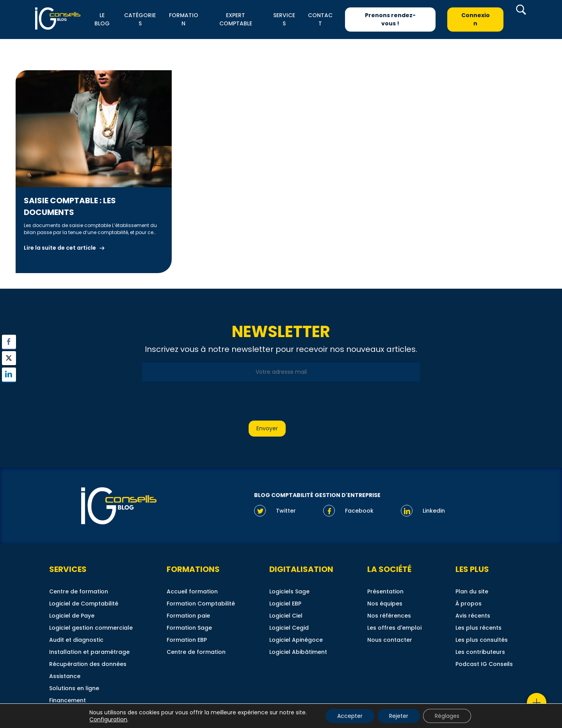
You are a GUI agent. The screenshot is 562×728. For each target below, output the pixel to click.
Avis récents (473, 616)
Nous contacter (390, 640)
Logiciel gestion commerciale (91, 628)
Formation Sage (189, 628)
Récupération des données (88, 664)
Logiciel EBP (285, 604)
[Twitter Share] (9, 358)
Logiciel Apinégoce (296, 640)
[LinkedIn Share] (9, 375)
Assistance (65, 676)
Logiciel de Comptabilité (84, 604)
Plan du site (472, 591)
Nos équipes (385, 604)
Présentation (385, 591)
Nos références (389, 616)
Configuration (108, 719)
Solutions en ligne (74, 688)
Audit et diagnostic (76, 640)
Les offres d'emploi (394, 628)
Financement (68, 700)
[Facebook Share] (9, 342)
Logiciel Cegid (289, 628)
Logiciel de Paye (72, 616)
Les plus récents (478, 628)
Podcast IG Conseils (484, 664)
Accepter (350, 716)
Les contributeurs (480, 652)
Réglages (447, 716)
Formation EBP (187, 640)
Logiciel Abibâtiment (298, 652)
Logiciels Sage (289, 591)
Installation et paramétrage (89, 652)
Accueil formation (192, 591)
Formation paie (188, 616)
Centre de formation (79, 591)
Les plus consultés (482, 640)
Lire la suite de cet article (60, 248)
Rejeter (399, 716)
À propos (469, 604)
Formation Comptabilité (201, 604)
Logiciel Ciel (286, 616)
